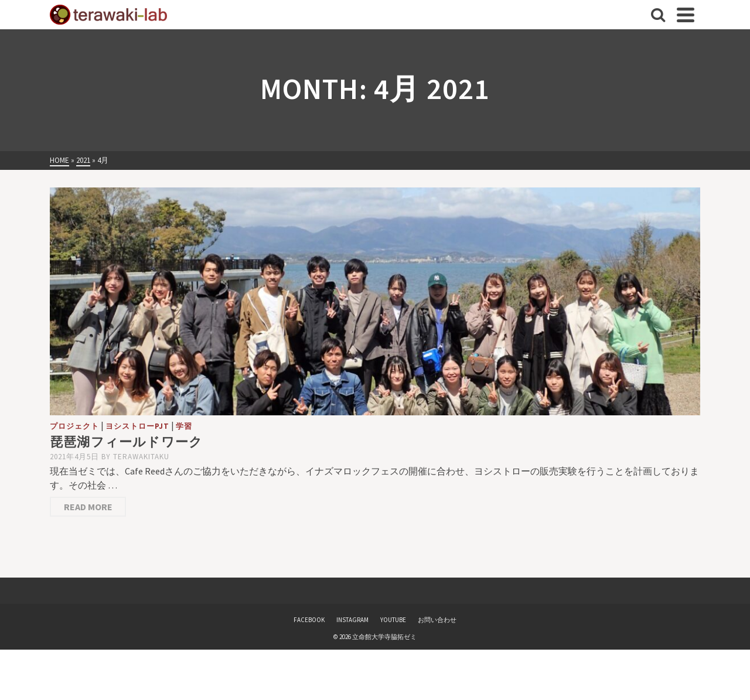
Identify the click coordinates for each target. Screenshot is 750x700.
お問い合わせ (437, 620)
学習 (184, 426)
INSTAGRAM (352, 620)
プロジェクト (74, 426)
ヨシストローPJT (137, 426)
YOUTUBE (393, 620)
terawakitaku (141, 457)
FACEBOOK (309, 620)
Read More (88, 507)
